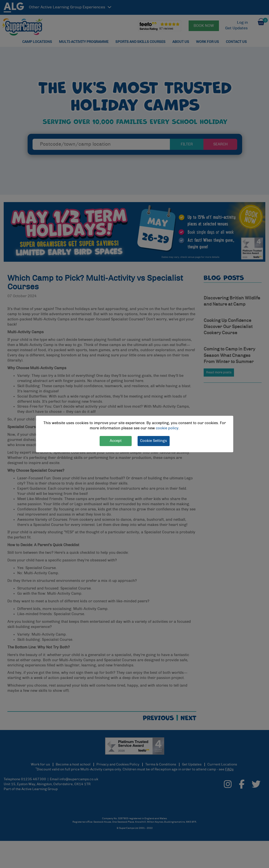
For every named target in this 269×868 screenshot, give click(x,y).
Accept (116, 441)
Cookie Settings (153, 441)
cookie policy (167, 428)
